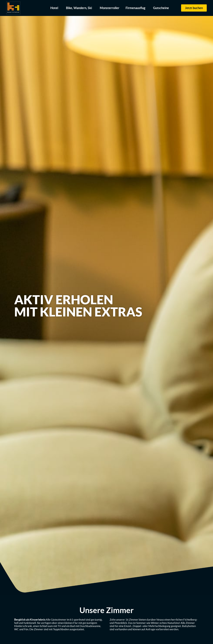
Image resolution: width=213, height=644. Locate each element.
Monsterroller (110, 8)
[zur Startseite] (13, 8)
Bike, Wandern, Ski (80, 8)
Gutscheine (161, 8)
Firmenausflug (136, 8)
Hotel (55, 8)
